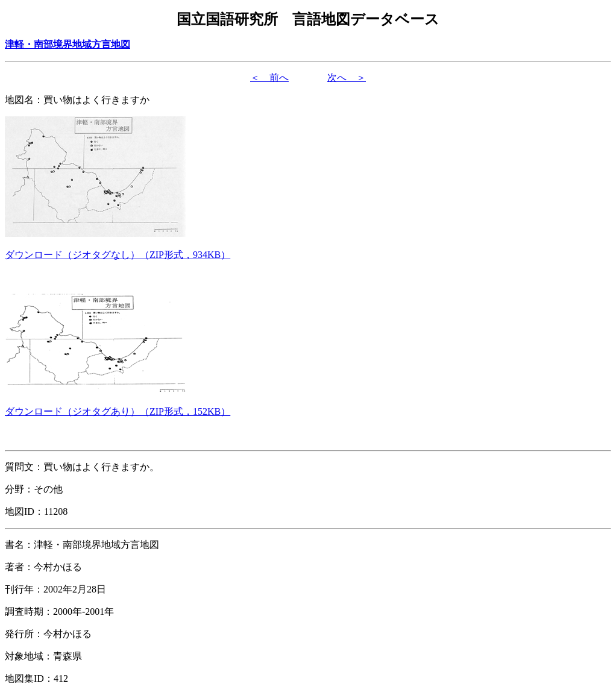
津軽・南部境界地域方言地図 (68, 44)
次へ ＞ (347, 77)
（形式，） (118, 255)
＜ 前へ (269, 77)
